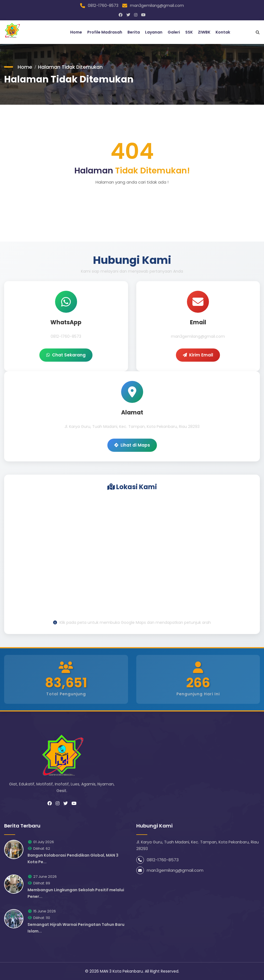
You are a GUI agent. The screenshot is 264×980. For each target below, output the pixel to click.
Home (76, 32)
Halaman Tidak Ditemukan (71, 66)
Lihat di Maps (132, 445)
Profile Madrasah (105, 32)
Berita (134, 32)
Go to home (132, 198)
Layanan (154, 32)
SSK (189, 32)
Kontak (223, 32)
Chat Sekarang (66, 355)
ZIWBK (204, 32)
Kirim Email (198, 355)
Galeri (174, 32)
